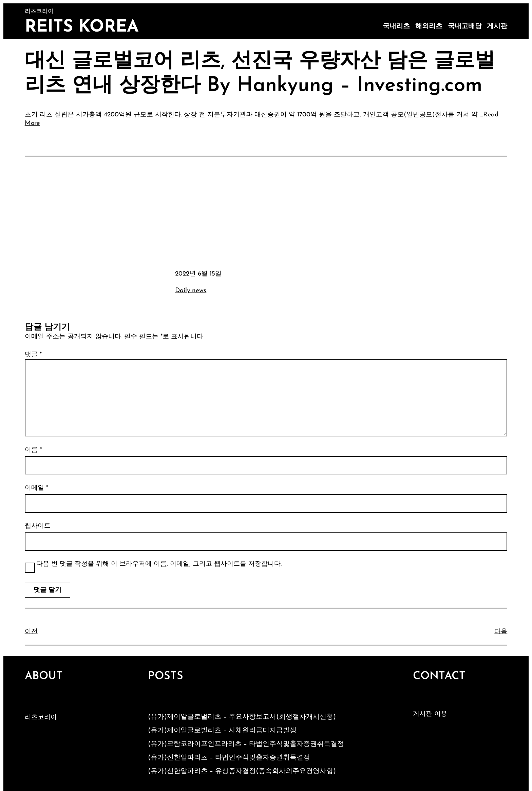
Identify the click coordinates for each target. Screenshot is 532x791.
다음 (501, 632)
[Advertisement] (266, 212)
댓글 (33, 355)
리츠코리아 (41, 718)
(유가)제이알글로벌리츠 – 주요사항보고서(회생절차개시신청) (242, 717)
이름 (33, 450)
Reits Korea (82, 27)
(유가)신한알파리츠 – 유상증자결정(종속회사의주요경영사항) (242, 771)
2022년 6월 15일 (198, 274)
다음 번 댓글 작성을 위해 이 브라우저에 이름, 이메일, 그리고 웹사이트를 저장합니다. (159, 564)
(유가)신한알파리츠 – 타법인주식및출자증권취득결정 (229, 758)
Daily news (191, 291)
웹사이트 (38, 526)
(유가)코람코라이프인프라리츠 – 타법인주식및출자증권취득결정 (246, 744)
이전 (31, 632)
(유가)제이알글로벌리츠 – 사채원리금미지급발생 (222, 731)
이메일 (36, 488)
